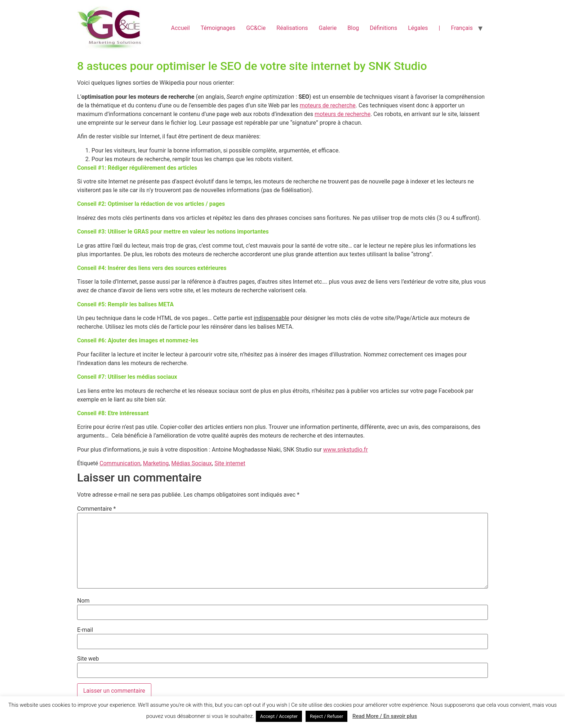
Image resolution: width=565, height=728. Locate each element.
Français (462, 28)
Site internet (230, 463)
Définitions (383, 28)
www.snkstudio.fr (346, 450)
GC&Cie (256, 28)
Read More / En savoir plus (385, 716)
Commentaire (96, 509)
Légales (418, 28)
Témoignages (218, 28)
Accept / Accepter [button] (279, 716)
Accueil (180, 28)
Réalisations (292, 28)
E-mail (85, 630)
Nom (83, 601)
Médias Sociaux (192, 463)
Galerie (328, 28)
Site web (88, 659)
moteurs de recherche (328, 105)
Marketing (156, 463)
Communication (120, 463)
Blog (353, 28)
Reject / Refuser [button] (326, 716)
